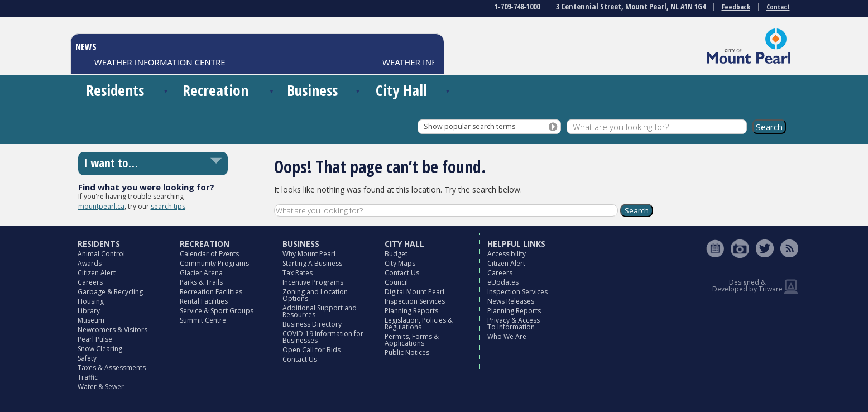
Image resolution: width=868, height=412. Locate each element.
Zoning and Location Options (315, 295)
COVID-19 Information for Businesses (323, 337)
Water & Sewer (101, 387)
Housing (91, 301)
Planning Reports (411, 311)
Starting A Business (312, 263)
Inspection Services (415, 301)
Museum (91, 320)
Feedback (736, 7)
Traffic (88, 377)
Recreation (215, 90)
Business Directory (312, 324)
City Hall (401, 90)
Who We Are (507, 336)
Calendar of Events (209, 254)
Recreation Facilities (211, 292)
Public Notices (407, 353)
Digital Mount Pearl (414, 292)
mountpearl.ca (101, 206)
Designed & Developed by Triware (747, 286)
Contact (778, 7)
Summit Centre (203, 320)
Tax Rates (298, 273)
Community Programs (214, 263)
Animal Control (101, 254)
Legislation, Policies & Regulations (419, 324)
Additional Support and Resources (320, 311)
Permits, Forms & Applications (412, 340)
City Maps (400, 263)
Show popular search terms (469, 126)
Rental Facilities (204, 301)
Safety (87, 358)
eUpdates (503, 282)
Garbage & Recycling (110, 292)
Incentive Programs (313, 282)
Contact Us (300, 359)
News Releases (511, 301)
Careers (90, 282)
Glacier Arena (201, 273)
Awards (90, 263)
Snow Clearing (100, 349)
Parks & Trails (201, 282)
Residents (115, 90)
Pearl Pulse (95, 339)
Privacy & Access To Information (514, 324)
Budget (396, 254)
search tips (168, 206)
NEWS (86, 47)
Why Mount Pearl (309, 254)
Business (312, 90)
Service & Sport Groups (217, 311)
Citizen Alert (97, 273)
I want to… (111, 163)
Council (396, 282)
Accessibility (507, 254)
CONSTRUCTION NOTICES (145, 62)
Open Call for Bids (311, 350)
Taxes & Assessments (112, 368)
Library (89, 311)
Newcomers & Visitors (112, 330)
